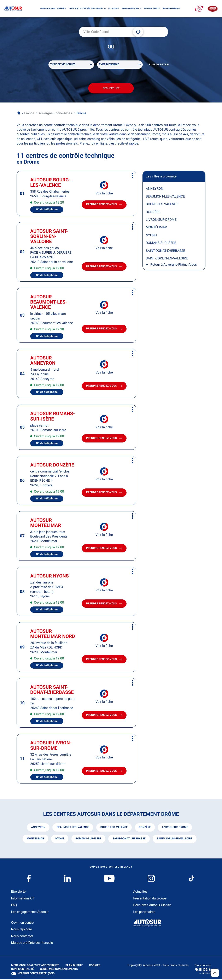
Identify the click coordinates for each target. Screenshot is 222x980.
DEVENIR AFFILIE (152, 9)
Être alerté (18, 892)
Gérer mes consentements (59, 970)
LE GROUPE (113, 9)
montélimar (35, 840)
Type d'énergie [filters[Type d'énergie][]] (109, 65)
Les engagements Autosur (30, 912)
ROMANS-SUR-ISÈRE (161, 244)
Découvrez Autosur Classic (152, 906)
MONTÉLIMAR (156, 228)
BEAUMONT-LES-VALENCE (165, 197)
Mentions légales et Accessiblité (35, 966)
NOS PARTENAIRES (171, 9)
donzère (145, 828)
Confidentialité (22, 970)
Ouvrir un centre (22, 923)
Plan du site (74, 966)
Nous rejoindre (22, 930)
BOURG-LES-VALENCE (162, 205)
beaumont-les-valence (73, 828)
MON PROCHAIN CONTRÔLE (53, 9)
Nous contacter (22, 937)
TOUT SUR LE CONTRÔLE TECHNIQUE (86, 9)
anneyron (38, 828)
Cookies (94, 966)
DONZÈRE (153, 213)
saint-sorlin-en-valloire (175, 840)
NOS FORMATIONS (130, 9)
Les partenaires (144, 912)
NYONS (151, 236)
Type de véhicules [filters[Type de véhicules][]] (63, 65)
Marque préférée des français (32, 943)
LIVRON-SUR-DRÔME (161, 220)
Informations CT (23, 899)
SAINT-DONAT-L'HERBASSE (165, 251)
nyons (60, 840)
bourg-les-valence (114, 828)
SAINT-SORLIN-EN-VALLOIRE (167, 259)
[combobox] (104, 32)
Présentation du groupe (150, 899)
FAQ (14, 906)
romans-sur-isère (88, 840)
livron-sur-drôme (175, 828)
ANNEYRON (154, 190)
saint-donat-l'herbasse (129, 840)
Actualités (140, 892)
